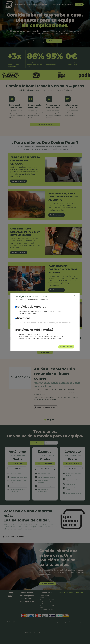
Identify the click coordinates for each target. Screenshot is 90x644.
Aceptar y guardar (66, 347)
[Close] (75, 296)
